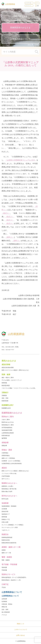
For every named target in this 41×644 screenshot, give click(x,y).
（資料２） (9, 237)
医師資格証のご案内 (8, 425)
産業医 (4, 550)
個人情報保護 (6, 612)
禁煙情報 (4, 383)
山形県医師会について (20, 39)
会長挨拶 (4, 599)
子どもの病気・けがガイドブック (12, 380)
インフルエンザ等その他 (9, 474)
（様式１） (6, 213)
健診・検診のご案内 (8, 378)
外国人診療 (5, 522)
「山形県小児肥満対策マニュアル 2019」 (21, 160)
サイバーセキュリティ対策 (10, 527)
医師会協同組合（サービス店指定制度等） (14, 577)
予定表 (4, 587)
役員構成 (4, 602)
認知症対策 (5, 511)
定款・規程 (5, 610)
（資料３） (16, 241)
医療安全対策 (6, 540)
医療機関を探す (6, 408)
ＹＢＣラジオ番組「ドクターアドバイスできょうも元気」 (19, 388)
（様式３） (9, 220)
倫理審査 (4, 438)
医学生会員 (5, 499)
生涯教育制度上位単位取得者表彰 (12, 464)
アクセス (4, 615)
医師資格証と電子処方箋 (9, 489)
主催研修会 (5, 453)
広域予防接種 (6, 476)
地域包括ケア (6, 514)
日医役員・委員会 (7, 604)
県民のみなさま (20, 16)
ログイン (37, 3)
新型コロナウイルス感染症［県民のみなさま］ (16, 370)
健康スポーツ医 (6, 553)
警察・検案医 (6, 560)
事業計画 (4, 607)
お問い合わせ (20, 635)
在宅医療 (4, 509)
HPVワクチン (6, 479)
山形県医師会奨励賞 (8, 433)
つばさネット (6, 530)
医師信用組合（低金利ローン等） (12, 580)
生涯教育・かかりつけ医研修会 (11, 461)
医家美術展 (5, 401)
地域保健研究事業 (7, 430)
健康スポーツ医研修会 (8, 458)
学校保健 (4, 570)
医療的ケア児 (6, 519)
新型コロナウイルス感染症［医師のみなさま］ (16, 471)
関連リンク (21, 624)
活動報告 (4, 396)
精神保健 (4, 517)
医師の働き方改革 (7, 492)
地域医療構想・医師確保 (9, 506)
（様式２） (9, 217)
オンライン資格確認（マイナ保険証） (13, 525)
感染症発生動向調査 (8, 368)
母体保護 (4, 567)
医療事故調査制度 (7, 537)
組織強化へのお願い (8, 486)
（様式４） (9, 224)
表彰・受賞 (5, 398)
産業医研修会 (6, 456)
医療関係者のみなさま (20, 28)
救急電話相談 (6, 386)
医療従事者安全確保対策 (9, 543)
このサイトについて (21, 630)
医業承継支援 (6, 436)
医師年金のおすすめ (8, 422)
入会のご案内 (6, 420)
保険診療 (4, 446)
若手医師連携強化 (7, 428)
